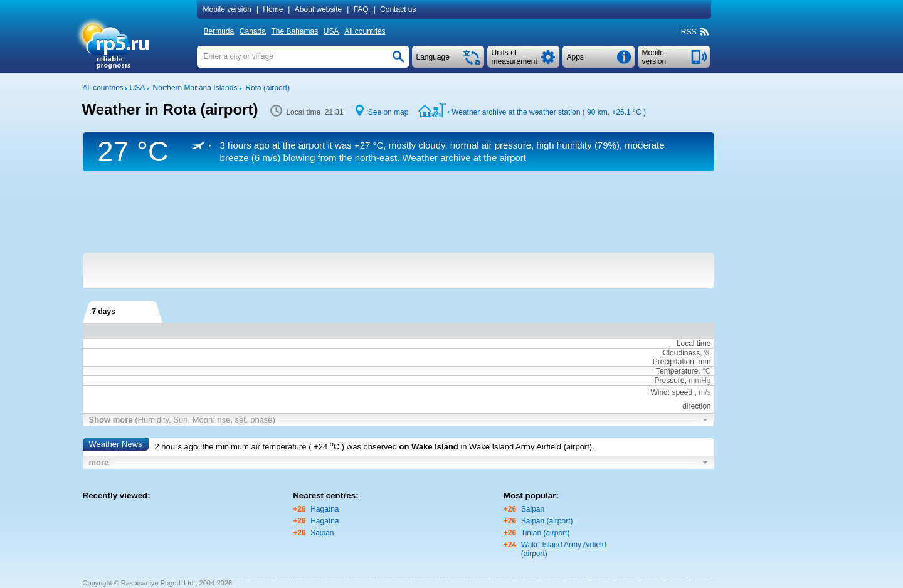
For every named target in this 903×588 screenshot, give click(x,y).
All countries (365, 31)
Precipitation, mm (682, 362)
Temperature (677, 371)
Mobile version (227, 9)
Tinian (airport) (546, 533)
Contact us (398, 9)
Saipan (322, 533)
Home (273, 9)
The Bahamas (295, 31)
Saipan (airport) (547, 521)
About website (318, 9)
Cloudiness (681, 353)
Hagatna (325, 509)
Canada (253, 31)
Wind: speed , (680, 392)
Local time (694, 344)
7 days (104, 312)
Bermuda (219, 31)
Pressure (669, 381)
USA (331, 31)
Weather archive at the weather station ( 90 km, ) (549, 112)
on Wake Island (429, 447)
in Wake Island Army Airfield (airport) (526, 447)
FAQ (361, 9)
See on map (388, 112)
